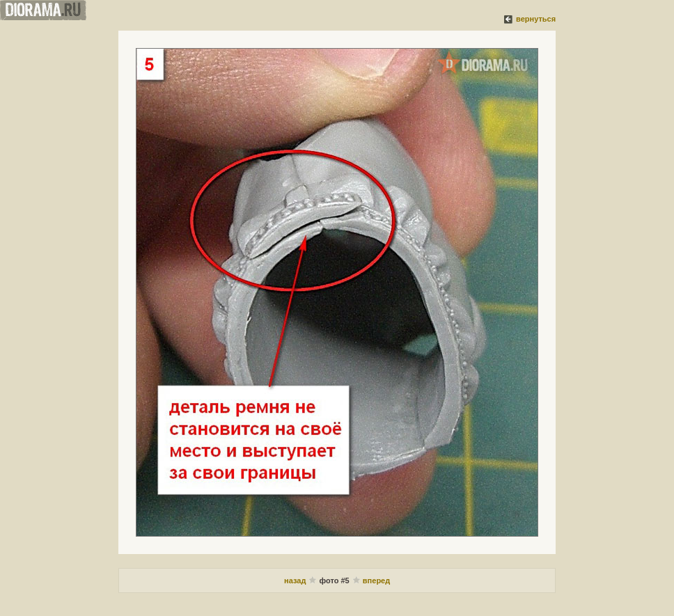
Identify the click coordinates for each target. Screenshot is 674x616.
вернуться (536, 19)
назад (295, 581)
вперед (376, 581)
